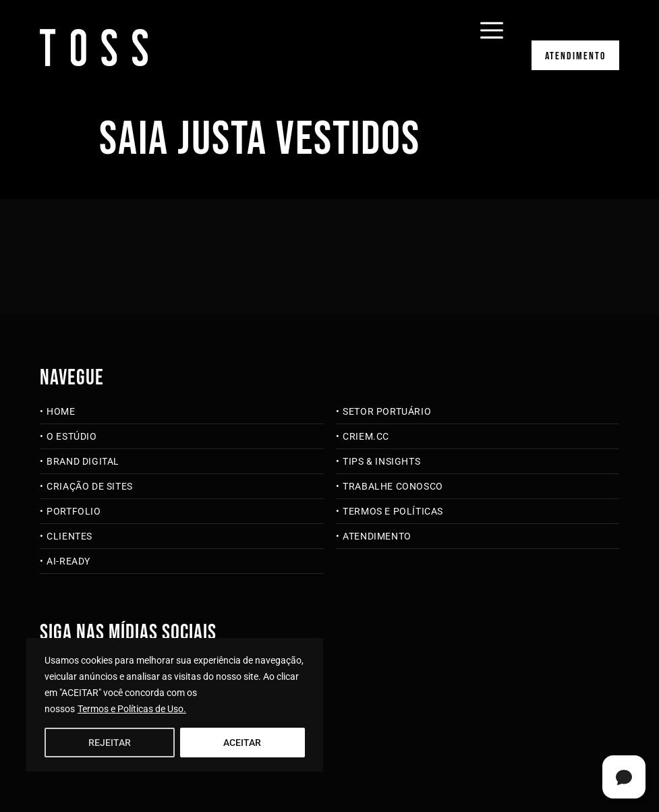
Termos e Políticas (393, 511)
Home (61, 411)
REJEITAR (110, 743)
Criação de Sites (90, 486)
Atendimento (575, 56)
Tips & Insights (381, 461)
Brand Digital (83, 461)
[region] (175, 705)
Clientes (69, 536)
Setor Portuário (387, 411)
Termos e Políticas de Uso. (132, 709)
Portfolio (74, 511)
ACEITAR (242, 743)
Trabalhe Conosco (393, 486)
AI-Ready (68, 561)
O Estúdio (71, 436)
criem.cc (366, 436)
